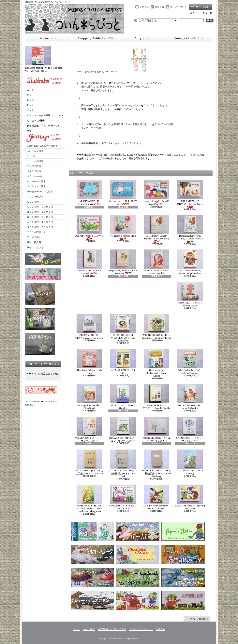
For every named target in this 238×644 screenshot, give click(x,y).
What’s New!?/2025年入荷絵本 (42, 146)
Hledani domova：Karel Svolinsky (156, 262)
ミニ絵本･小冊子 (36, 121)
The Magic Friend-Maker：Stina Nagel (89, 397)
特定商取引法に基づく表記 (112, 629)
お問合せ (189, 39)
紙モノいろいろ (35, 248)
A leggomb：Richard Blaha (123, 227)
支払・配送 (89, 629)
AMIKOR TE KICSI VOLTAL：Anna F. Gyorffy (156, 397)
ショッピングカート (201, 7)
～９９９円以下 (35, 197)
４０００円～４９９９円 (40, 222)
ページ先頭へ (197, 619)
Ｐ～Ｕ (30, 105)
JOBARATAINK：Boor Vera (89, 227)
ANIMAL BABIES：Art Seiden (123, 362)
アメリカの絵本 (35, 161)
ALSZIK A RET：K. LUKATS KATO (89, 193)
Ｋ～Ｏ (30, 100)
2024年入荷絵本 (35, 151)
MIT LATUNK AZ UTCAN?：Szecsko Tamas (190, 194)
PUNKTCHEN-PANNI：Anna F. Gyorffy (190, 397)
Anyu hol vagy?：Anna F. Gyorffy (156, 193)
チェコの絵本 (34, 166)
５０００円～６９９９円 (40, 227)
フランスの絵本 (35, 176)
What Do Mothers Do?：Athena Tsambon (190, 362)
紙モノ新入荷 (34, 242)
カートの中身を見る (43, 364)
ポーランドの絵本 (36, 186)
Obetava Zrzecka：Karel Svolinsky (89, 262)
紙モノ (30, 131)
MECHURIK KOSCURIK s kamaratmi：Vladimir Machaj (156, 327)
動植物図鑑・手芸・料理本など (43, 126)
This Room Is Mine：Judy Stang (89, 362)
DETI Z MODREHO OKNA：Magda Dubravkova (89, 327)
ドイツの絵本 (34, 171)
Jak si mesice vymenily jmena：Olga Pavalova (190, 262)
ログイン (144, 7)
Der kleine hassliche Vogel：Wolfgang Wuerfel (44, 68)
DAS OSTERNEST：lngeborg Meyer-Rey (190, 497)
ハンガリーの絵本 (36, 181)
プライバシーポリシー (141, 629)
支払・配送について (95, 39)
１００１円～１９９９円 (40, 207)
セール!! (31, 156)
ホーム (49, 39)
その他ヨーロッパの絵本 (40, 192)
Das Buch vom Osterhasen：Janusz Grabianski (156, 497)
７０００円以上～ (36, 232)
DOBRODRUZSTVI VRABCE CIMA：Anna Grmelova (123, 328)
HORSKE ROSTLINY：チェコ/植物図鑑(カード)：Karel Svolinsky (156, 464)
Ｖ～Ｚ (30, 110)
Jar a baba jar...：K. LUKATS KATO (123, 193)
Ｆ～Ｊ (30, 95)
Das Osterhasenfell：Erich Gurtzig (190, 462)
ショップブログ (142, 39)
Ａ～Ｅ (30, 90)
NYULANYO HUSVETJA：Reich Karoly (123, 497)
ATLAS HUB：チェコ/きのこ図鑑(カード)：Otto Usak (89, 462)
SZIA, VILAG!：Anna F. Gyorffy (123, 397)
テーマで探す (34, 237)
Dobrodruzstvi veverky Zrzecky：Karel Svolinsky (156, 229)
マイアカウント (178, 7)
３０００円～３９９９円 (40, 217)
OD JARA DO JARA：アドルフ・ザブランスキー (123, 429)
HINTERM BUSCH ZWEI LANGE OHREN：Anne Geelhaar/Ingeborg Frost (89, 499)
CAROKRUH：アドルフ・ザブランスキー (190, 429)
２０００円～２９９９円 (40, 212)
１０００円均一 (35, 202)
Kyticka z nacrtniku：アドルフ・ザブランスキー (157, 429)
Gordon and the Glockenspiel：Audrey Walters (156, 363)
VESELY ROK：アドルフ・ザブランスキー (89, 429)
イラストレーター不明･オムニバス (45, 115)
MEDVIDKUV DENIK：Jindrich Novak (190, 294)
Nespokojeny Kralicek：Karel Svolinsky (123, 262)
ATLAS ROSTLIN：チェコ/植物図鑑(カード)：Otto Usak (123, 464)
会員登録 (159, 7)
